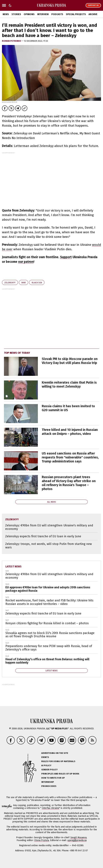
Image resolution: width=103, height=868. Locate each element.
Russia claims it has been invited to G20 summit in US (68, 408)
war (24, 283)
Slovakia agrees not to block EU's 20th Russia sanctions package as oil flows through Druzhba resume (50, 635)
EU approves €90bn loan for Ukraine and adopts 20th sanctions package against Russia (48, 589)
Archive (93, 14)
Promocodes (49, 786)
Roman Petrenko (12, 41)
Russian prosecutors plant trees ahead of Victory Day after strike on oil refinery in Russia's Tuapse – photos (69, 483)
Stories (16, 14)
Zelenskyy (10, 283)
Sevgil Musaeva (78, 838)
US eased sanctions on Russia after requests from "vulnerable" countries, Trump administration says (70, 457)
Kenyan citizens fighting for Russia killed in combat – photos (47, 623)
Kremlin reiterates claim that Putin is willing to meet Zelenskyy (69, 384)
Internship (48, 782)
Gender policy (49, 770)
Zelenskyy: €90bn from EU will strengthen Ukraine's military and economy (49, 527)
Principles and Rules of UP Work (60, 774)
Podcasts (57, 14)
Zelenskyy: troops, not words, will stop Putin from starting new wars (49, 546)
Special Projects (76, 14)
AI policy (46, 765)
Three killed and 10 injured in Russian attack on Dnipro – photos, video (70, 432)
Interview (43, 14)
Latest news (13, 566)
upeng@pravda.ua (77, 840)
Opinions (29, 14)
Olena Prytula (42, 840)
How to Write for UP (53, 778)
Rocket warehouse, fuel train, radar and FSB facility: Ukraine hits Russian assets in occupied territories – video (49, 602)
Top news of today (17, 353)
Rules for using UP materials (58, 761)
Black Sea (37, 283)
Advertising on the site (55, 753)
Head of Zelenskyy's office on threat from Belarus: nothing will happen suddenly (47, 661)
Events (45, 757)
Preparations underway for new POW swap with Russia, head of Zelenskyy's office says (49, 648)
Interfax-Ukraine (51, 808)
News (6, 14)
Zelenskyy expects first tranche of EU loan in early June (43, 536)
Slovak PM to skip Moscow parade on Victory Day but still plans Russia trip (70, 361)
